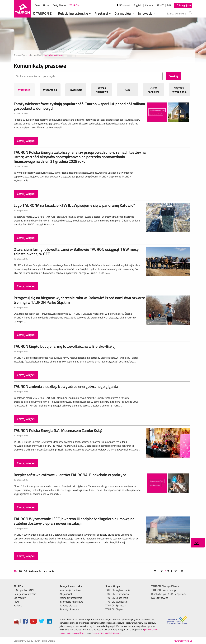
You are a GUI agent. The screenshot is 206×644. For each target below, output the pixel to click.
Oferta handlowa (153, 90)
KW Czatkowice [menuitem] (160, 598)
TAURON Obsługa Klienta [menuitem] (165, 586)
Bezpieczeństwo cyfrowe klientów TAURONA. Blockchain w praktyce (70, 475)
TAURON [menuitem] (19, 586)
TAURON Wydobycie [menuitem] (116, 602)
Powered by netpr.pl (183, 641)
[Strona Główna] (22, 9)
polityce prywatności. (76, 633)
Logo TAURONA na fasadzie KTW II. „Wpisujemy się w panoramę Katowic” (74, 205)
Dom (37, 5)
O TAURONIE (44, 13)
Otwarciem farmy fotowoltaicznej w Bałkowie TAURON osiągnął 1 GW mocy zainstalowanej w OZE (76, 251)
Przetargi (103, 13)
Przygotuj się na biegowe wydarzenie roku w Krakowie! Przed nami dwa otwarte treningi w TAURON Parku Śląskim (79, 300)
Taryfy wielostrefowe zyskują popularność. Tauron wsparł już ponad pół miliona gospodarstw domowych (79, 106)
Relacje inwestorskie (75, 13)
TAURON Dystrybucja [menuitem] (117, 594)
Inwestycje (76, 90)
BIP (169, 5)
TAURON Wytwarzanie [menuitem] (118, 590)
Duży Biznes (59, 5)
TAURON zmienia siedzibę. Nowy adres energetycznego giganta (66, 386)
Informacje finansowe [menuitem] (71, 602)
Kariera (149, 5)
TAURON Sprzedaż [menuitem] (115, 605)
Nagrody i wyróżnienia (179, 90)
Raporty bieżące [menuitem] (68, 605)
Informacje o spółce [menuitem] (70, 590)
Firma (46, 5)
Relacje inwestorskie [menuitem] (25, 594)
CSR (128, 90)
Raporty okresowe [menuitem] (69, 609)
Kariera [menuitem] (18, 605)
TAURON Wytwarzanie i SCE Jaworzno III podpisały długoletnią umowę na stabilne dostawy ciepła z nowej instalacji (74, 521)
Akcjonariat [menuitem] (66, 594)
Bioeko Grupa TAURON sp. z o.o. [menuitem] (169, 594)
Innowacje (147, 13)
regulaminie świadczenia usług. (106, 633)
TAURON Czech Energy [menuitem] (164, 590)
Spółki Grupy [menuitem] (113, 586)
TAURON (74, 5)
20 (20, 571)
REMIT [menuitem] (17, 602)
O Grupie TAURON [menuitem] (24, 590)
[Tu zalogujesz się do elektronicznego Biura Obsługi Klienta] (183, 5)
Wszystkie (24, 90)
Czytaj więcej (26, 141)
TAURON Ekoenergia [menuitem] (117, 598)
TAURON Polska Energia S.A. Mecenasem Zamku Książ (58, 430)
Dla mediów (125, 13)
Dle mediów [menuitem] (20, 598)
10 (15, 571)
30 (25, 571)
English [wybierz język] (137, 5)
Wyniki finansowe (102, 90)
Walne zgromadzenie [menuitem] (71, 598)
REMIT (160, 5)
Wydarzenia (50, 90)
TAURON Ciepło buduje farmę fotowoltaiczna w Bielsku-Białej (65, 346)
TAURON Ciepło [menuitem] (114, 609)
